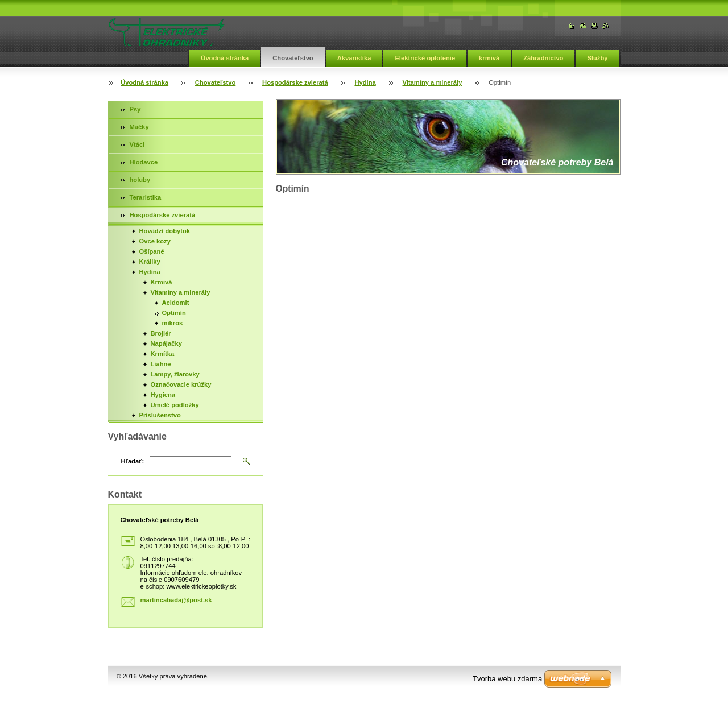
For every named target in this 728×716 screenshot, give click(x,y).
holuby (140, 180)
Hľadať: (133, 461)
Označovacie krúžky (181, 384)
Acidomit (176, 303)
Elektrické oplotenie (425, 58)
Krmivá (162, 282)
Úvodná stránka (225, 58)
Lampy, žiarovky (175, 374)
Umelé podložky (175, 405)
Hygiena (163, 395)
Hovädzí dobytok (165, 231)
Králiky (150, 262)
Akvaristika (354, 58)
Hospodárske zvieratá (295, 82)
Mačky (139, 127)
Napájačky (166, 343)
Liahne (161, 364)
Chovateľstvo (293, 58)
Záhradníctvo (543, 58)
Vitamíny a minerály (433, 82)
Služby (597, 58)
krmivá (489, 58)
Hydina (365, 82)
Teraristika (146, 197)
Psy (135, 109)
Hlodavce (144, 162)
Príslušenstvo (160, 415)
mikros (173, 323)
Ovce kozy (155, 241)
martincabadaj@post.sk (176, 600)
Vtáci (137, 144)
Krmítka (163, 354)
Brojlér (161, 333)
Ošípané (152, 251)
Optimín (174, 313)
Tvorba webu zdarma (507, 679)
